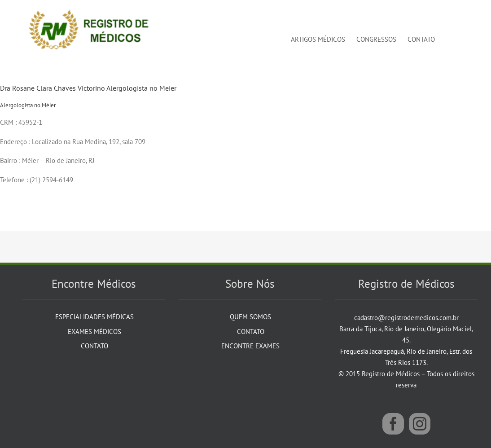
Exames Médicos (94, 332)
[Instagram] (420, 424)
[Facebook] (393, 424)
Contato (94, 346)
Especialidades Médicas (94, 317)
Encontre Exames (250, 346)
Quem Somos (250, 317)
